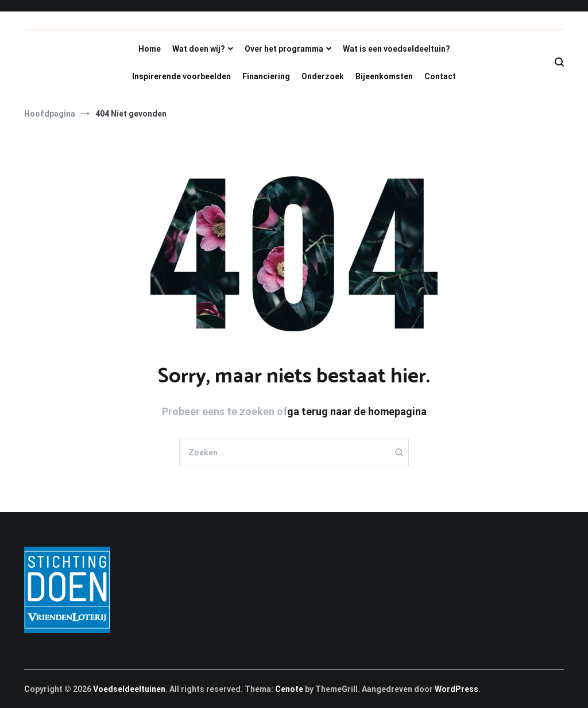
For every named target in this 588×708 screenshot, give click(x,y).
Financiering (266, 76)
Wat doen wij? (199, 49)
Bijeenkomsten (384, 76)
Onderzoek (323, 76)
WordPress (457, 689)
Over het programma (284, 49)
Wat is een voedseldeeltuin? (396, 49)
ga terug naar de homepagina (357, 411)
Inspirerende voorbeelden (181, 76)
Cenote (289, 689)
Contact (440, 76)
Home (150, 49)
